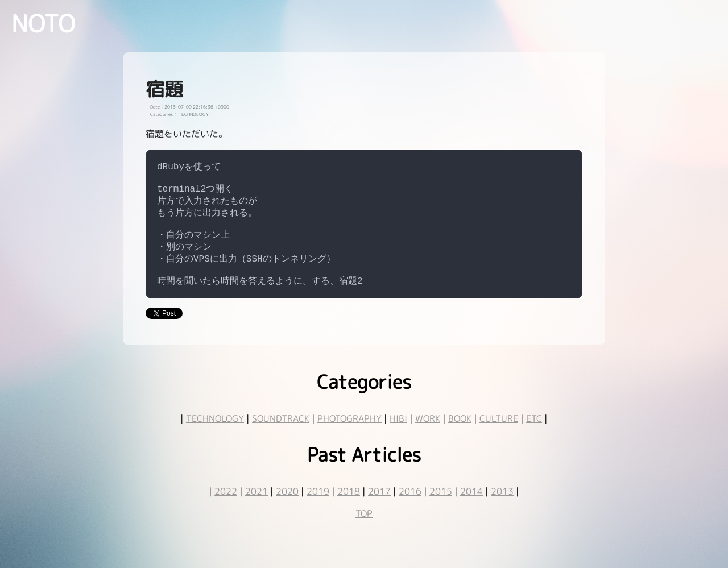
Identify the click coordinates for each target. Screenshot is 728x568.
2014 (471, 507)
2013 (502, 507)
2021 (257, 507)
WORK (428, 434)
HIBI (398, 434)
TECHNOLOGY (215, 434)
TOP (364, 529)
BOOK (460, 434)
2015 (441, 507)
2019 (318, 507)
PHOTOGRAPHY (349, 434)
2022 (226, 507)
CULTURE (499, 434)
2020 (287, 507)
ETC (534, 434)
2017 (379, 507)
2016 (410, 507)
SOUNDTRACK (281, 434)
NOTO (43, 23)
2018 (349, 507)
